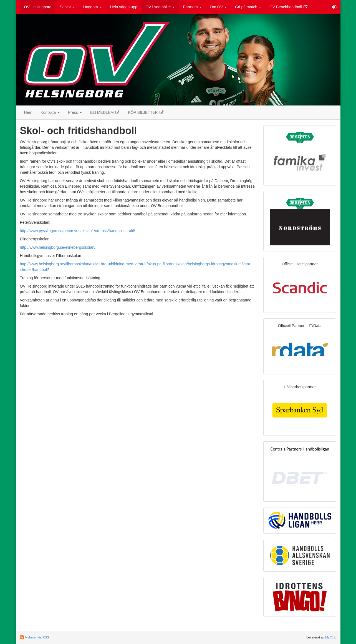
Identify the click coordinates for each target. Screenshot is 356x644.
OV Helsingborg (38, 7)
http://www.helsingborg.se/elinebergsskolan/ (58, 247)
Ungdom (93, 7)
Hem (28, 112)
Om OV (218, 7)
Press (75, 112)
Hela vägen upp (124, 7)
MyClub (331, 637)
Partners (192, 7)
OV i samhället (160, 7)
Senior (67, 7)
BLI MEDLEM (105, 112)
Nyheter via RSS (37, 637)
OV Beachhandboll (289, 7)
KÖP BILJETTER (146, 112)
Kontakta (50, 112)
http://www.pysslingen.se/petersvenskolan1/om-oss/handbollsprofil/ (78, 231)
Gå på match (248, 7)
